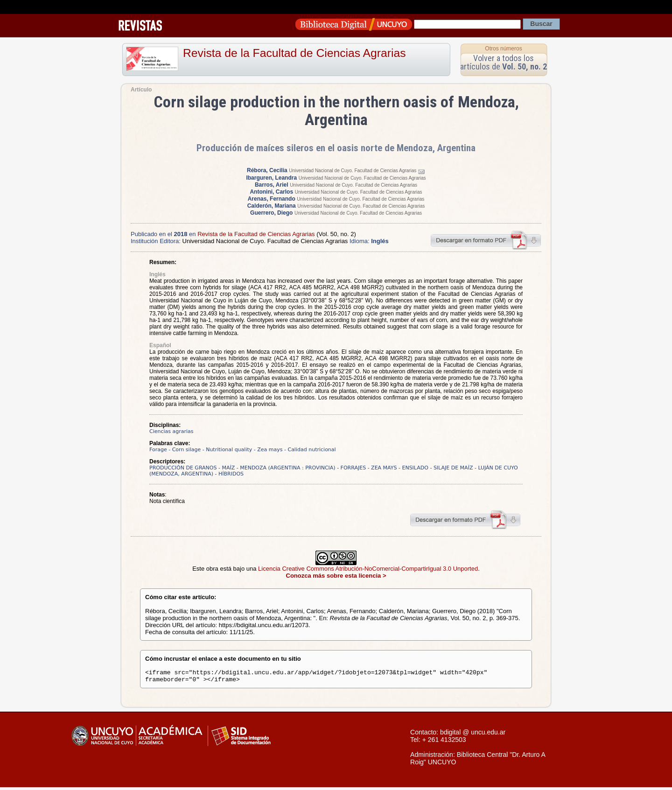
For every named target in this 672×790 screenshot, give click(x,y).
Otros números (503, 49)
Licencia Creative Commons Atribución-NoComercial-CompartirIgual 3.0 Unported (368, 569)
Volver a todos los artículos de (504, 62)
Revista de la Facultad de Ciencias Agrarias (294, 53)
